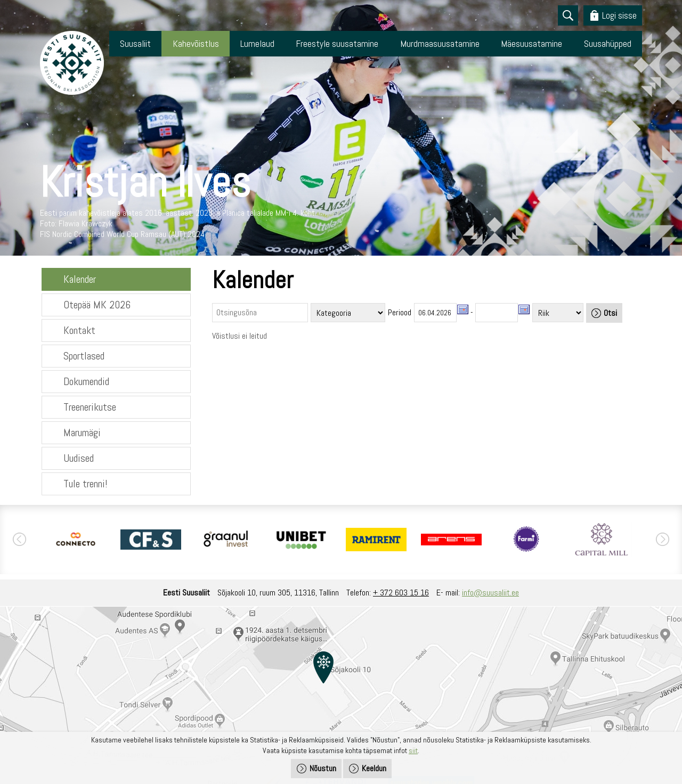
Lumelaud (257, 43)
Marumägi (82, 432)
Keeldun (374, 768)
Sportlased (84, 356)
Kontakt (79, 330)
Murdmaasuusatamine (440, 43)
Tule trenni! (86, 484)
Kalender (80, 279)
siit (413, 750)
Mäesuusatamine (531, 43)
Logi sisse (619, 15)
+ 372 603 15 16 (401, 593)
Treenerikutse (90, 407)
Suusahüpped (608, 43)
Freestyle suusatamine (337, 43)
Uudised (79, 458)
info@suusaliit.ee (490, 593)
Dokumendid (86, 381)
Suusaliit (135, 43)
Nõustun (323, 768)
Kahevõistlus (196, 43)
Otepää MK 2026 (97, 305)
